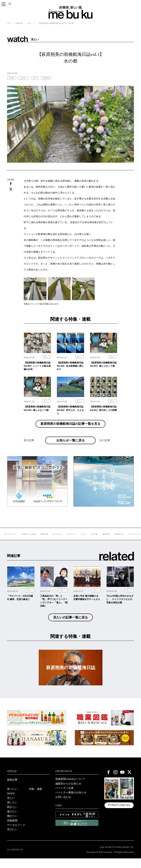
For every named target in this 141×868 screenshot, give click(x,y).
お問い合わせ (63, 805)
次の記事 (105, 448)
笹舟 (37, 78)
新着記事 (20, 23)
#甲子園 (111, 540)
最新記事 (12, 787)
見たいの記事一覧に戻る (70, 624)
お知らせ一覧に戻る (70, 444)
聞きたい (12, 815)
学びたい (12, 839)
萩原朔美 (49, 78)
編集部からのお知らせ (68, 791)
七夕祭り (25, 78)
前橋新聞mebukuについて (70, 786)
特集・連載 (36, 797)
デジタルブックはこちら (119, 813)
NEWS (11, 801)
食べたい (12, 797)
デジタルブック (16, 834)
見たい (31, 23)
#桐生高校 (124, 540)
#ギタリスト (87, 540)
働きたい (12, 825)
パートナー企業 (64, 796)
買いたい (12, 811)
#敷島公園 (58, 540)
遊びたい (12, 820)
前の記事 (29, 448)
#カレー (100, 540)
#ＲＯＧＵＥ (72, 540)
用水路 (12, 78)
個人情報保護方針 (15, 859)
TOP (9, 23)
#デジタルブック (21, 540)
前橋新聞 (12, 830)
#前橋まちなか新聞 (41, 540)
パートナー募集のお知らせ (71, 801)
